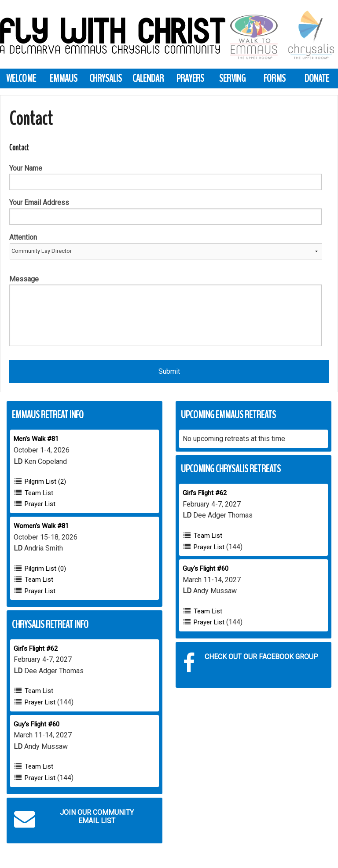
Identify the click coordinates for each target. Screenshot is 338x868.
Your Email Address (39, 202)
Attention (23, 237)
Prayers (190, 78)
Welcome (21, 78)
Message (24, 279)
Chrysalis (106, 78)
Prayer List (40, 504)
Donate (317, 78)
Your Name (26, 168)
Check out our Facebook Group (251, 663)
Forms (275, 78)
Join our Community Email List (74, 819)
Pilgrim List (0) (45, 569)
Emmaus (64, 78)
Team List (39, 493)
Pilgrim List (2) (45, 481)
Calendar (148, 78)
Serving (232, 78)
